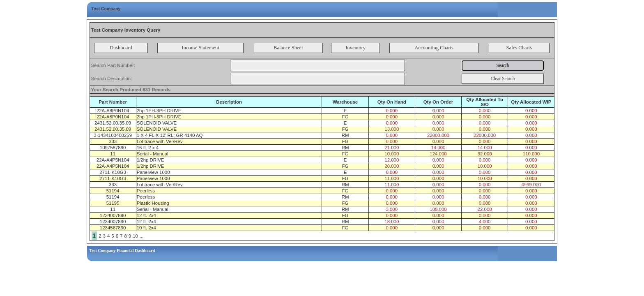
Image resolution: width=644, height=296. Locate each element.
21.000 (392, 148)
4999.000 (531, 185)
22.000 (485, 209)
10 (135, 236)
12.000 (392, 160)
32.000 (485, 154)
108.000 (438, 209)
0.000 (392, 111)
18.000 (392, 222)
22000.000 (438, 135)
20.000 (392, 166)
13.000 (392, 129)
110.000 (531, 154)
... (142, 236)
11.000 (392, 178)
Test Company (106, 9)
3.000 (392, 209)
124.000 (438, 154)
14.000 (438, 148)
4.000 (485, 222)
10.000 (392, 154)
